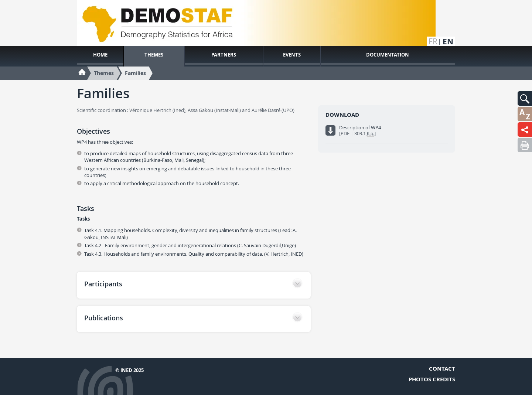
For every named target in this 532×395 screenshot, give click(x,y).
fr (433, 42)
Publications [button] (104, 318)
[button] (525, 98)
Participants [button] (103, 284)
